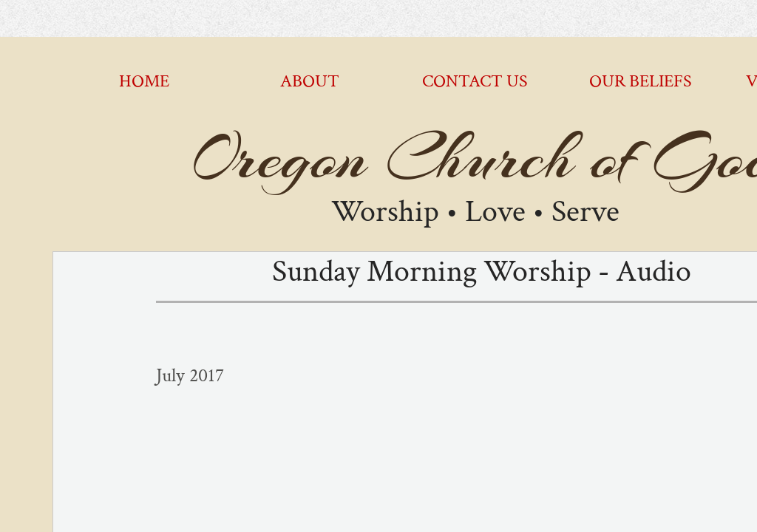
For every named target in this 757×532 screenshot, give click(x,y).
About (310, 81)
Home (144, 81)
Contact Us (475, 81)
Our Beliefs (641, 81)
